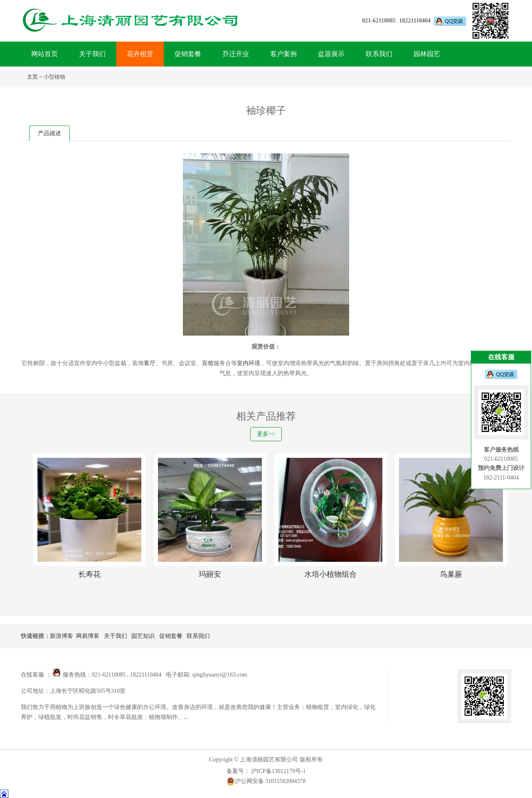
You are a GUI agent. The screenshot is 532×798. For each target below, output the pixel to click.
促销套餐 (188, 54)
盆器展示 (331, 54)
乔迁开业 (236, 54)
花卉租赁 (140, 54)
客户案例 (283, 54)
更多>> (266, 434)
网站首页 (44, 54)
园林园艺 (427, 54)
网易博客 (88, 636)
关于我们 (92, 54)
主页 (32, 77)
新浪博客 (62, 636)
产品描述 (49, 133)
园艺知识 (143, 636)
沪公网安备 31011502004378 (266, 781)
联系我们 (379, 54)
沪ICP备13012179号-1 (278, 771)
